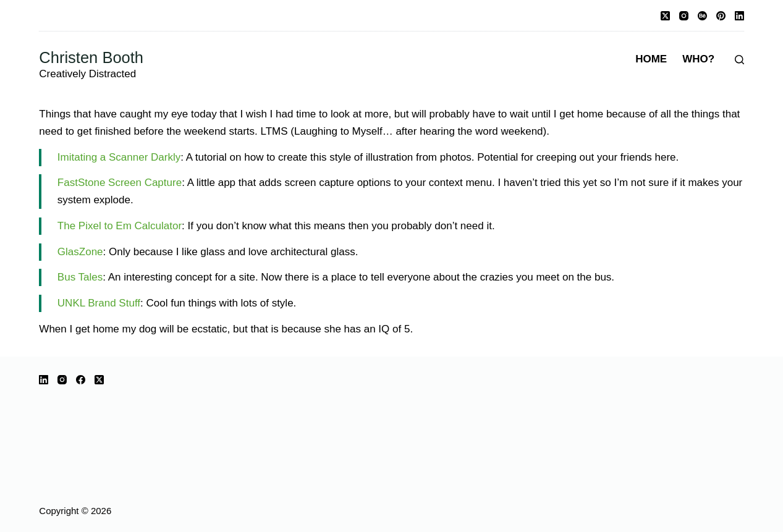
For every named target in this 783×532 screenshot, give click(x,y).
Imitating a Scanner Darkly (119, 157)
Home (651, 59)
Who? (698, 59)
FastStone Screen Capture (120, 183)
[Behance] (702, 16)
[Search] (739, 60)
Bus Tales (80, 277)
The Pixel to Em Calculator (120, 226)
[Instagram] (684, 16)
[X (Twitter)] (665, 16)
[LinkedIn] (739, 16)
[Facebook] (81, 380)
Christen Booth (91, 57)
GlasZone (80, 252)
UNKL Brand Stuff (99, 303)
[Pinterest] (721, 16)
